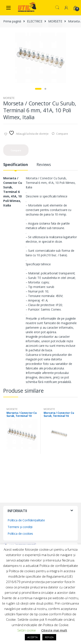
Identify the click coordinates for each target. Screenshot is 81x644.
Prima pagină (12, 21)
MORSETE (55, 21)
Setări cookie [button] (27, 630)
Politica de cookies (20, 534)
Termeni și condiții (20, 527)
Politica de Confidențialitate (26, 520)
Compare (62, 134)
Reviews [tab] (44, 165)
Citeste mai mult (54, 630)
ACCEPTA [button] (33, 637)
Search (57, 8)
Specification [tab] (16, 165)
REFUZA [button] (49, 637)
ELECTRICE (35, 21)
